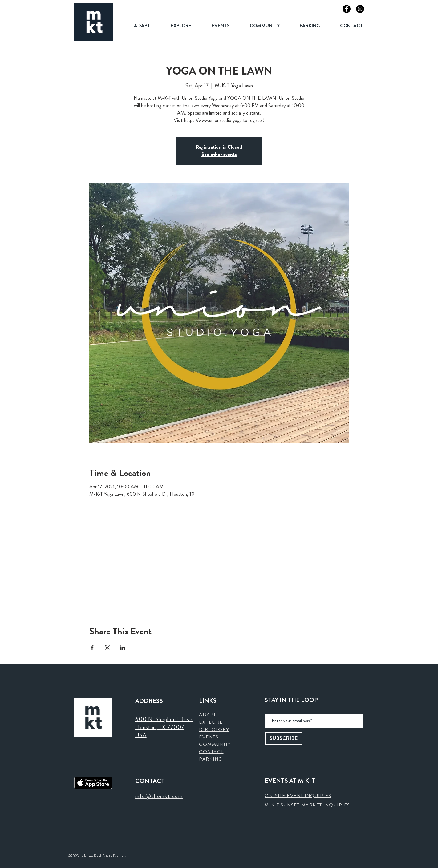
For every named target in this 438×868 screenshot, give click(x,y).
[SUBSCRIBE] (284, 738)
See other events (219, 154)
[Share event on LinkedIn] (122, 648)
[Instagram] (360, 9)
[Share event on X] (107, 648)
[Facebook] (347, 9)
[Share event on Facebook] (92, 648)
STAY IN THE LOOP (291, 700)
